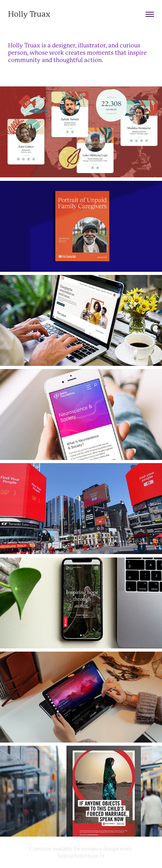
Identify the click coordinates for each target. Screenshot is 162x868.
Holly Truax (29, 14)
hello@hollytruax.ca (81, 856)
